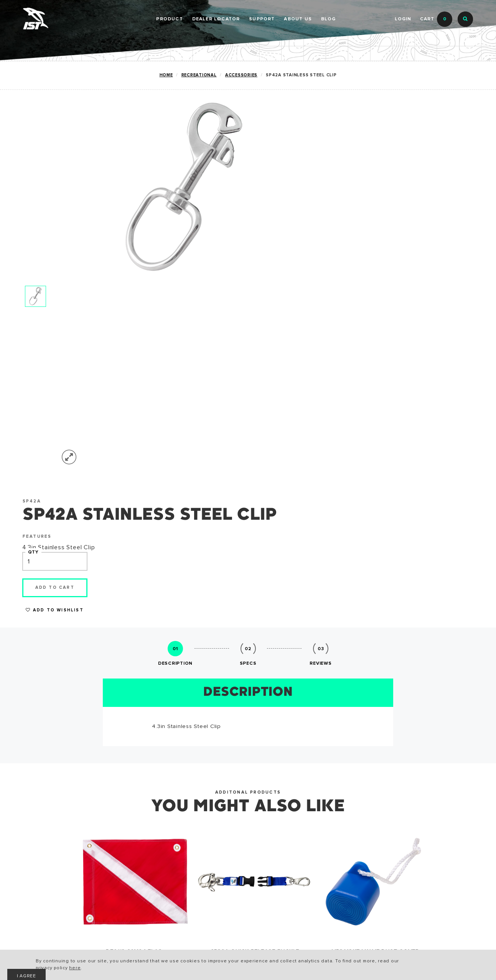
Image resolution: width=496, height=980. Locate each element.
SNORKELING (42, 850)
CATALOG (113, 825)
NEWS (184, 837)
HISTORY (188, 825)
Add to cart (397, 223)
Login (403, 19)
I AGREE (391, 963)
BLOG (329, 19)
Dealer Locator (216, 19)
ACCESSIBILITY (121, 850)
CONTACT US (194, 850)
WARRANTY (115, 837)
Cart (436, 19)
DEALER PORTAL (250, 58)
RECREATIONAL (45, 825)
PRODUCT (169, 19)
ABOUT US (298, 19)
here (146, 968)
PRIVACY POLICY (123, 862)
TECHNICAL (40, 837)
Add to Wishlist (397, 246)
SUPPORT (262, 19)
